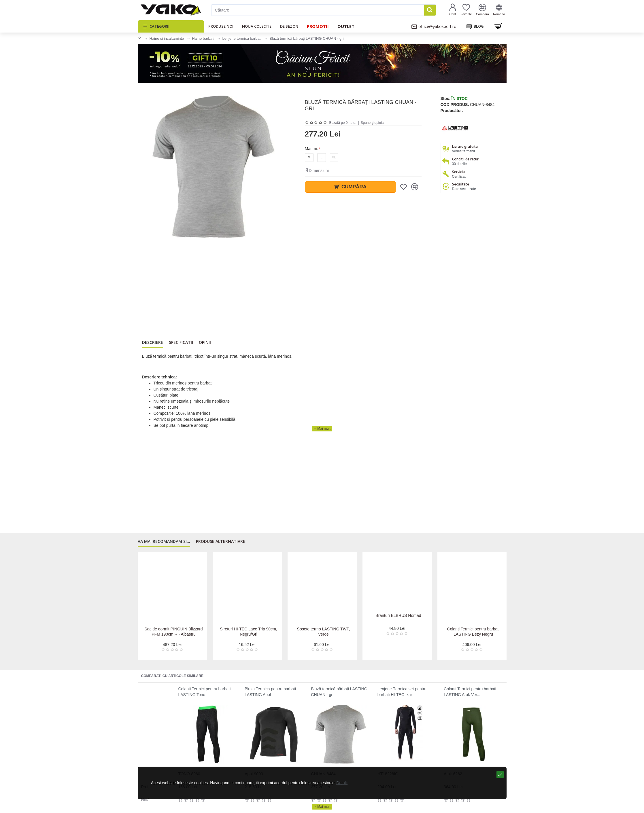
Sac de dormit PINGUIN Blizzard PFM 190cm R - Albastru (174, 632)
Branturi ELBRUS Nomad (399, 621)
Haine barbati (203, 38)
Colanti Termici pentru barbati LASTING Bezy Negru (473, 632)
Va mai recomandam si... (164, 544)
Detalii (334, 804)
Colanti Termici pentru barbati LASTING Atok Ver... (470, 692)
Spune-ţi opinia (372, 123)
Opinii (205, 344)
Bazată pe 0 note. (343, 123)
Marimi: (311, 149)
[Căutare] (318, 10)
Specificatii (181, 344)
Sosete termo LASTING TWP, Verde (324, 632)
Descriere (153, 344)
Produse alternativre (221, 544)
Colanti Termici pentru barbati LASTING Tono (205, 692)
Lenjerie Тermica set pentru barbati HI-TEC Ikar (402, 692)
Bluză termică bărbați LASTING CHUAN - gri (339, 692)
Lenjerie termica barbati (242, 38)
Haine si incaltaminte (167, 38)
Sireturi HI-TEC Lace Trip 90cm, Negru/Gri (248, 632)
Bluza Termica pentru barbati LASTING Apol (270, 692)
